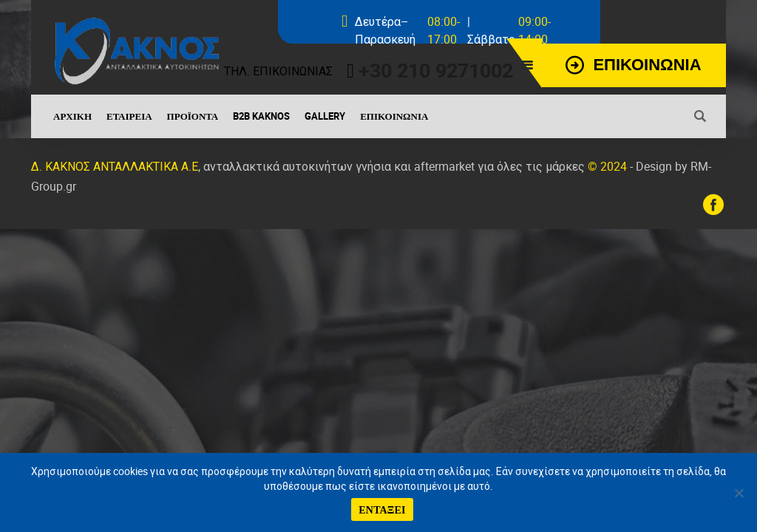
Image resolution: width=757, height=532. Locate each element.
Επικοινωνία (394, 116)
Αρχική (72, 116)
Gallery (325, 116)
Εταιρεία (129, 116)
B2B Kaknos (261, 116)
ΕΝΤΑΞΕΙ (382, 509)
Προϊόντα (193, 116)
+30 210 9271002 (436, 70)
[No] (739, 493)
